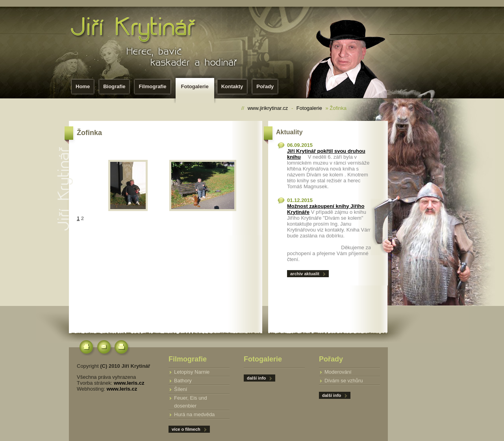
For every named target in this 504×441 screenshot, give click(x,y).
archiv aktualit (305, 274)
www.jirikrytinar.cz (268, 108)
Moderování (338, 372)
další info (332, 395)
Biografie (114, 86)
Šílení (181, 389)
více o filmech (186, 429)
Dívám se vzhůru (344, 381)
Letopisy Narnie (192, 372)
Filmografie (152, 86)
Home (83, 86)
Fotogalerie (196, 89)
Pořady (265, 86)
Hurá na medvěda (194, 414)
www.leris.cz (129, 383)
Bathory (183, 381)
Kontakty (232, 86)
